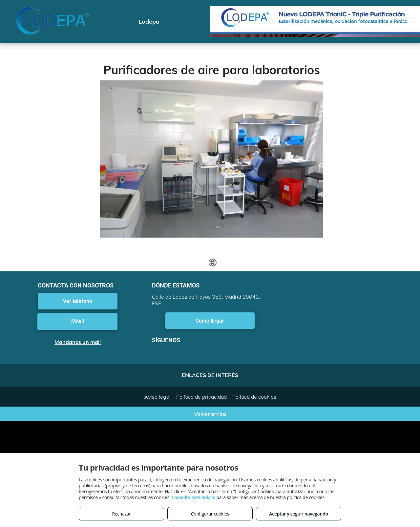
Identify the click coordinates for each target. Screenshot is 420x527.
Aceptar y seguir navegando (298, 514)
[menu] (406, 21)
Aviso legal (157, 397)
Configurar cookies (210, 514)
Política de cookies (254, 397)
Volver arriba (210, 414)
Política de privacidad (201, 397)
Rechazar (121, 514)
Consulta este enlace (193, 497)
